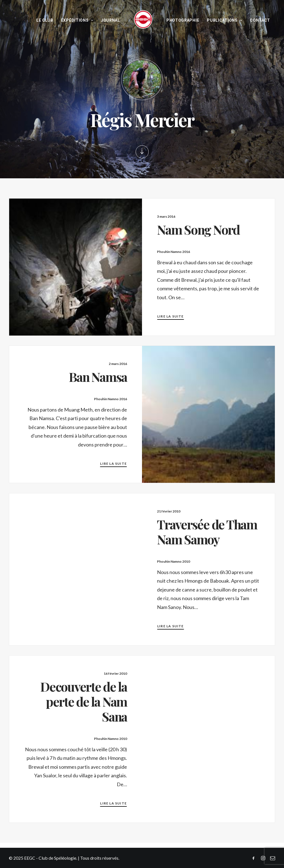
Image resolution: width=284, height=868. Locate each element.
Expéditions (77, 20)
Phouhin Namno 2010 (173, 561)
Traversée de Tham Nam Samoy (207, 532)
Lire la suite (171, 316)
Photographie (183, 20)
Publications (225, 20)
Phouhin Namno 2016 (173, 252)
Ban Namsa (98, 377)
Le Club (45, 20)
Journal (111, 20)
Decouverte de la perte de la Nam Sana (84, 701)
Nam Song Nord (198, 229)
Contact (260, 20)
